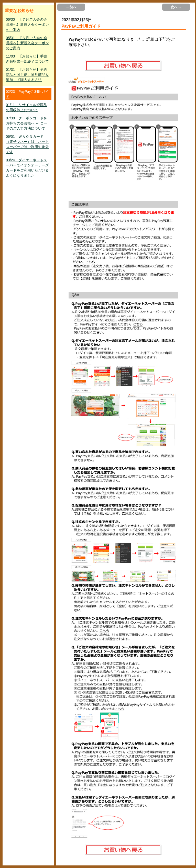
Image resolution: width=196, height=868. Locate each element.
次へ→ (176, 7)
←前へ (71, 7)
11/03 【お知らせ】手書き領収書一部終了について (27, 59)
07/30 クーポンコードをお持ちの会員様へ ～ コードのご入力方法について (27, 123)
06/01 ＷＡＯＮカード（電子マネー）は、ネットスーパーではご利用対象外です (27, 144)
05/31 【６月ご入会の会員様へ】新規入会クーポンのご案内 (27, 43)
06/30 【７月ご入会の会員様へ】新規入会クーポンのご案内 (27, 25)
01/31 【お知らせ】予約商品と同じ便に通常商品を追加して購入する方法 (27, 75)
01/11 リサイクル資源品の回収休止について (26, 107)
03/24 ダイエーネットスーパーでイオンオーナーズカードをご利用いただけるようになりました (27, 168)
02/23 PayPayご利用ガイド (27, 94)
